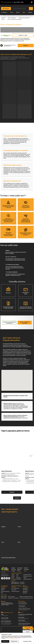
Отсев (13, 575)
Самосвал (25, 593)
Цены (25, 571)
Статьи (19, 571)
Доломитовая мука (5, 591)
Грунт (24, 12)
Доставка (26, 569)
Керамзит (18, 578)
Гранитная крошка (27, 575)
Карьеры (30, 12)
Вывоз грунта (4, 597)
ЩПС (17, 576)
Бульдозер (25, 591)
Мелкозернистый (15, 582)
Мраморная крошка (28, 576)
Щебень (18, 12)
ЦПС (2, 593)
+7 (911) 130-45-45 (23, 610)
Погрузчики (25, 588)
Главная (3, 18)
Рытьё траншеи (11, 597)
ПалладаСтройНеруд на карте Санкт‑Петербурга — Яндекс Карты (11, 633)
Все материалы (12, 18)
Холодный (22, 584)
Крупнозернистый (15, 584)
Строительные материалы (4, 586)
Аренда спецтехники (26, 586)
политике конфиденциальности (13, 638)
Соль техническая (15, 588)
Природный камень (28, 579)
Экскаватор (25, 590)
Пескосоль (14, 590)
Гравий (25, 578)
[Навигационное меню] (32, 2)
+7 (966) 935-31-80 (23, 607)
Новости (26, 568)
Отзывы (13, 571)
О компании (4, 12)
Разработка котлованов (13, 598)
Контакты (14, 569)
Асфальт (13, 581)
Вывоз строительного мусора (26, 597)
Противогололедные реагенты (16, 586)
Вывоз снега (4, 598)
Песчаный (22, 582)
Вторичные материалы (16, 579)
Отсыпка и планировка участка (26, 598)
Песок (12, 12)
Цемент (3, 590)
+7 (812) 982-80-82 (23, 604)
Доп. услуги (4, 595)
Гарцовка (3, 588)
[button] (23, 35)
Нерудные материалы (24, 18)
